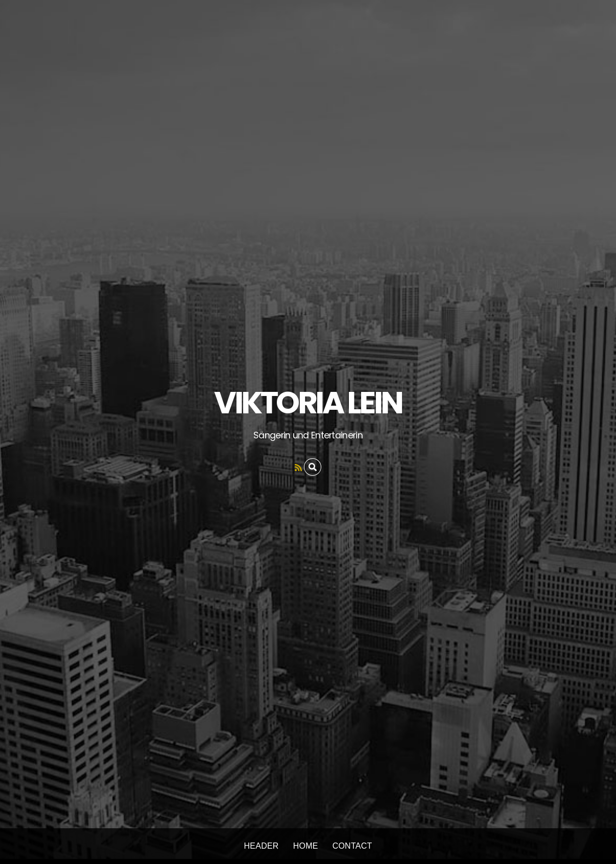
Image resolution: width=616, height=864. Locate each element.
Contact (352, 846)
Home (306, 846)
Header (262, 846)
